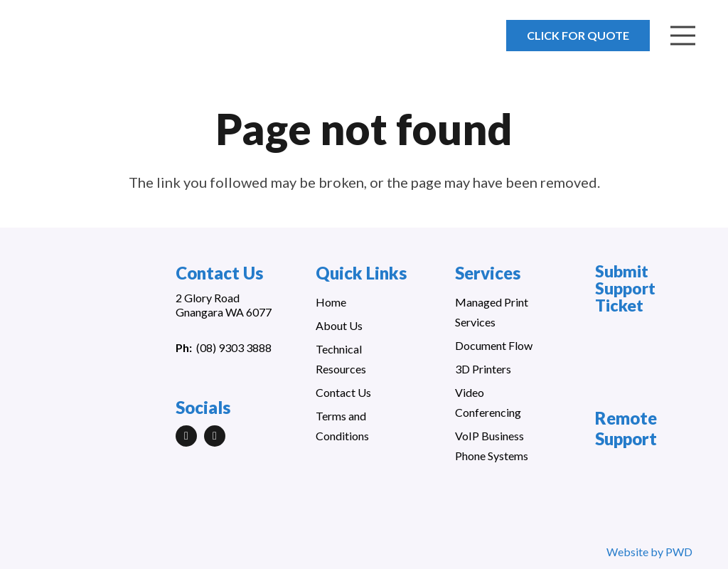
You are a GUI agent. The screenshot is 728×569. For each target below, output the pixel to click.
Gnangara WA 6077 (224, 312)
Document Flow (494, 345)
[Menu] (683, 36)
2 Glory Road (208, 298)
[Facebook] (215, 436)
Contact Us (343, 392)
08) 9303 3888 (236, 347)
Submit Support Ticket (625, 288)
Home (331, 302)
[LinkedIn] (186, 436)
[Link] (94, 43)
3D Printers (483, 369)
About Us (339, 325)
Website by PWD (649, 552)
